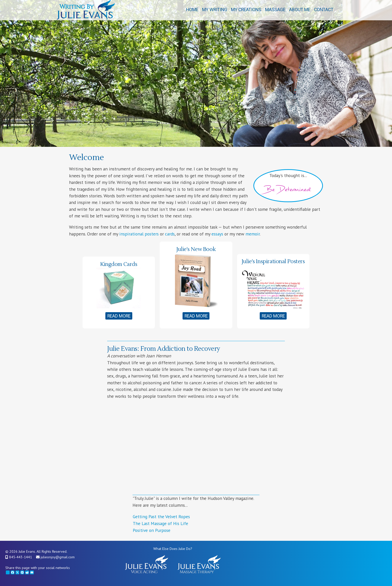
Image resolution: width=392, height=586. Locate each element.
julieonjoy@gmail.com (58, 557)
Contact (324, 10)
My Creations (246, 10)
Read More (119, 316)
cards (170, 234)
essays (217, 234)
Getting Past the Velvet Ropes (161, 517)
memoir (253, 234)
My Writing (215, 10)
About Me (300, 10)
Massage (275, 10)
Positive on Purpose (152, 530)
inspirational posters (139, 234)
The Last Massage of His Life (160, 523)
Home (192, 10)
